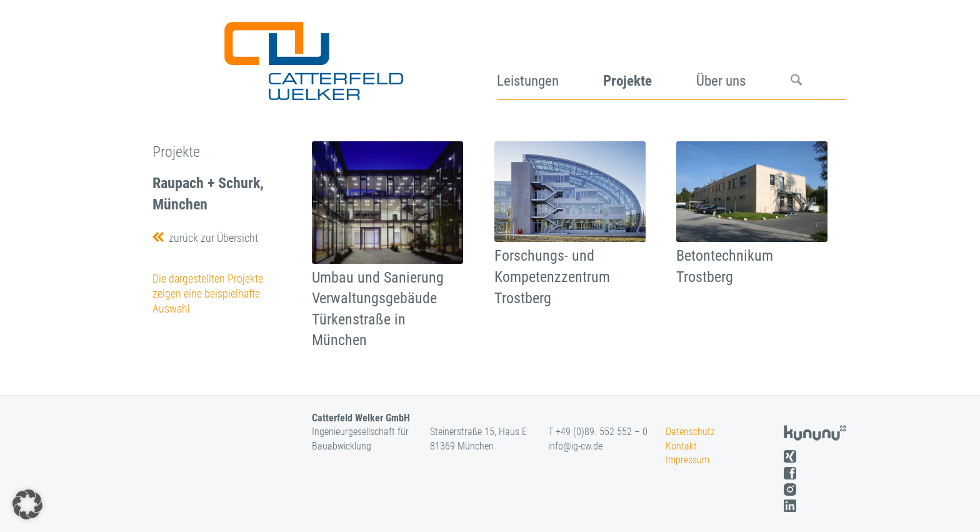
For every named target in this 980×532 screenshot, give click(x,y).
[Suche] (818, 56)
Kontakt (681, 446)
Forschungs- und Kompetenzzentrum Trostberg (552, 277)
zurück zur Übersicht (211, 238)
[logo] (312, 56)
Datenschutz (690, 432)
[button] (27, 504)
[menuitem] (550, 56)
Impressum (687, 460)
